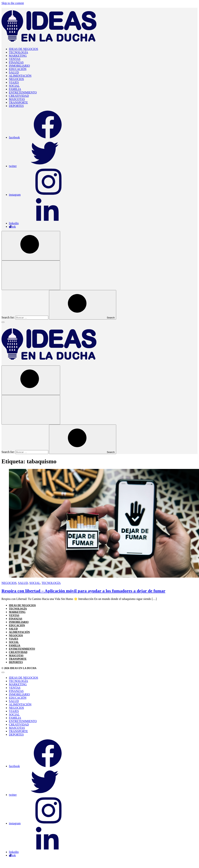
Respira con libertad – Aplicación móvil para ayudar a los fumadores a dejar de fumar (83, 591)
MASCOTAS (17, 99)
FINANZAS (16, 62)
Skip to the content (13, 3)
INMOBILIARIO (19, 66)
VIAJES (14, 82)
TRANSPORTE (18, 102)
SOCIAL (14, 86)
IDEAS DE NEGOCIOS (23, 49)
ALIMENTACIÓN (20, 76)
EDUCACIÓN (18, 69)
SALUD (14, 72)
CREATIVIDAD (19, 96)
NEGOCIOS (16, 79)
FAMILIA (15, 89)
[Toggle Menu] (3, 322)
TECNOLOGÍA (18, 52)
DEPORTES (16, 106)
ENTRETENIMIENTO (23, 92)
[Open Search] (31, 246)
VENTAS (15, 59)
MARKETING (18, 56)
